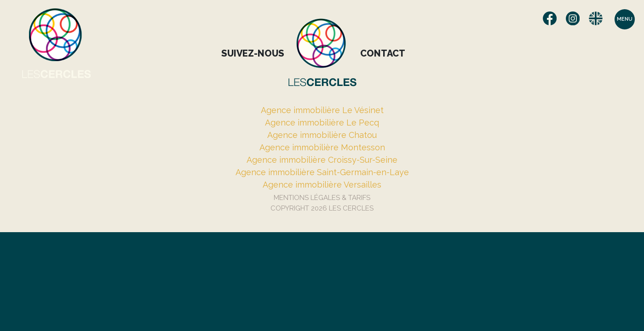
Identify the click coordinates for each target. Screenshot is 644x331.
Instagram (573, 18)
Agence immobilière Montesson (322, 147)
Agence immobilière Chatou (322, 135)
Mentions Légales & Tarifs (322, 198)
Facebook (550, 18)
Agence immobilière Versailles (322, 185)
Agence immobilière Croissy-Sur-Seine (322, 160)
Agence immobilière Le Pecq (322, 123)
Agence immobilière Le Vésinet (322, 110)
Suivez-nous (253, 53)
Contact (383, 53)
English (596, 18)
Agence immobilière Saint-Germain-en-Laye (322, 172)
